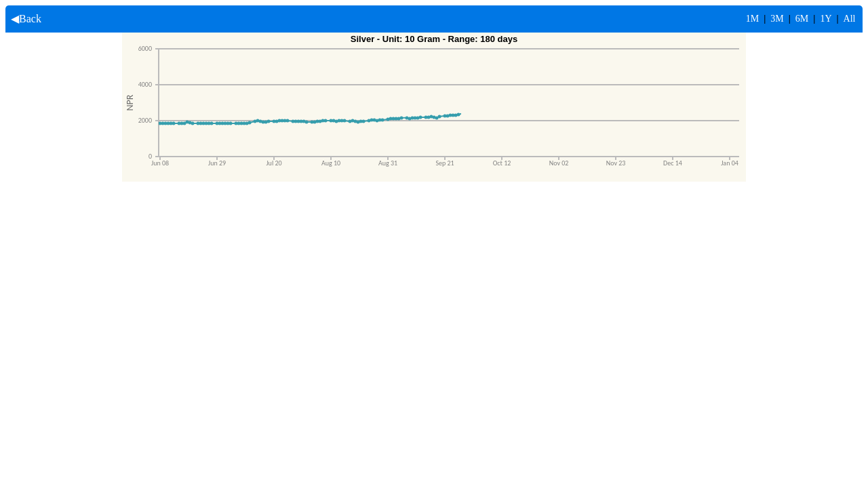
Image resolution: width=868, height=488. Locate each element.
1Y (826, 19)
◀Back (23, 19)
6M (802, 19)
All (850, 19)
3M (777, 19)
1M (752, 19)
